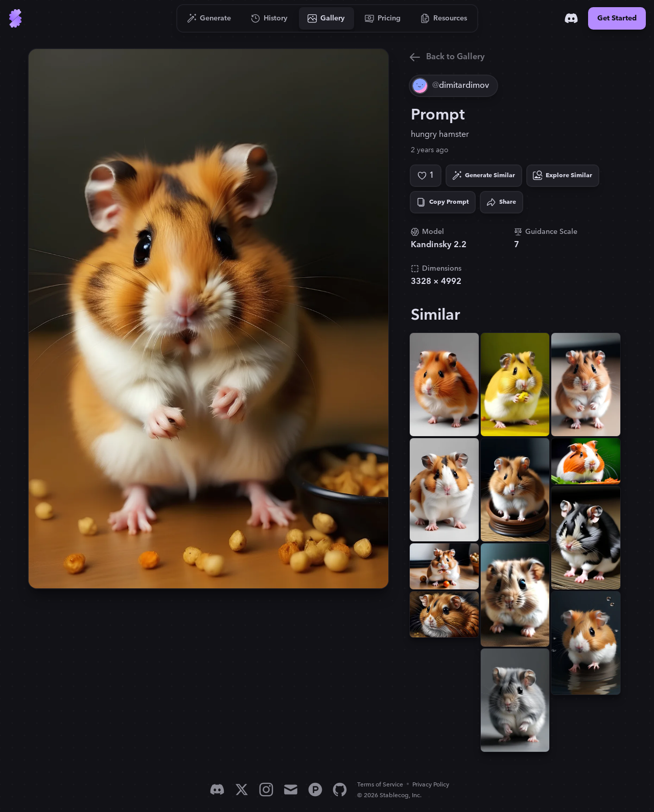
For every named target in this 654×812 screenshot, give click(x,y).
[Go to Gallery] (326, 18)
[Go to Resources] (444, 18)
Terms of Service (380, 785)
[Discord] (571, 18)
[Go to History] (270, 18)
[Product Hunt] (315, 790)
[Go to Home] (15, 18)
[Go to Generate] (209, 18)
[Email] (291, 790)
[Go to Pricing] (383, 18)
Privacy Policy (431, 785)
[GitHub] (340, 790)
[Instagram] (266, 790)
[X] (242, 790)
